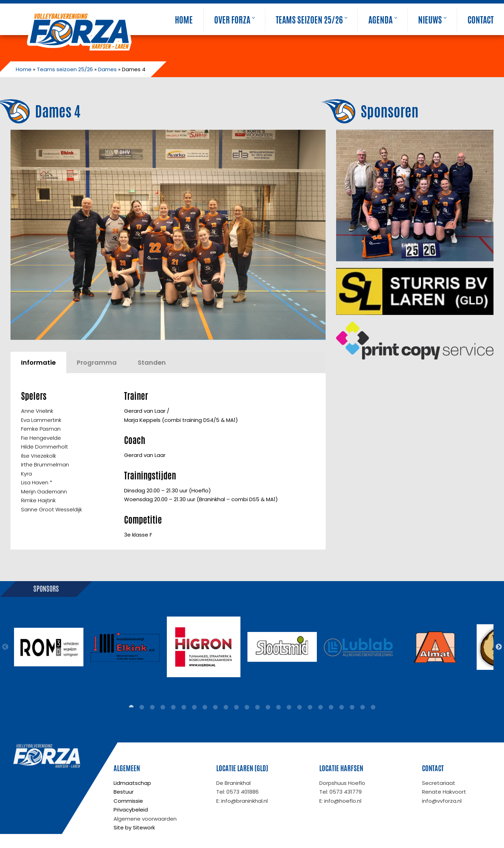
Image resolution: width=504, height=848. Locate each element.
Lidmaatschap (132, 783)
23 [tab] (362, 707)
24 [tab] (373, 707)
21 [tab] (341, 707)
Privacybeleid (131, 810)
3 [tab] (152, 707)
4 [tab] (163, 707)
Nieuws (432, 20)
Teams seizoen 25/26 (311, 20)
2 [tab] (142, 707)
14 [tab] (268, 707)
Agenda (383, 20)
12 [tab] (247, 707)
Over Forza (234, 20)
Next (499, 647)
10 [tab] (226, 707)
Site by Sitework (134, 827)
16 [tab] (289, 707)
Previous (5, 647)
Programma (97, 362)
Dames (107, 69)
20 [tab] (331, 707)
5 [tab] (173, 707)
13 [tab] (257, 707)
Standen (152, 362)
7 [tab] (194, 707)
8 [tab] (205, 707)
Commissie (128, 801)
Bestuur (124, 792)
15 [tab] (278, 707)
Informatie (38, 362)
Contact (481, 20)
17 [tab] (299, 707)
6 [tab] (184, 707)
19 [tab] (320, 707)
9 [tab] (215, 707)
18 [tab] (310, 707)
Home (184, 20)
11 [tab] (236, 707)
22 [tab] (352, 707)
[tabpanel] (49, 647)
